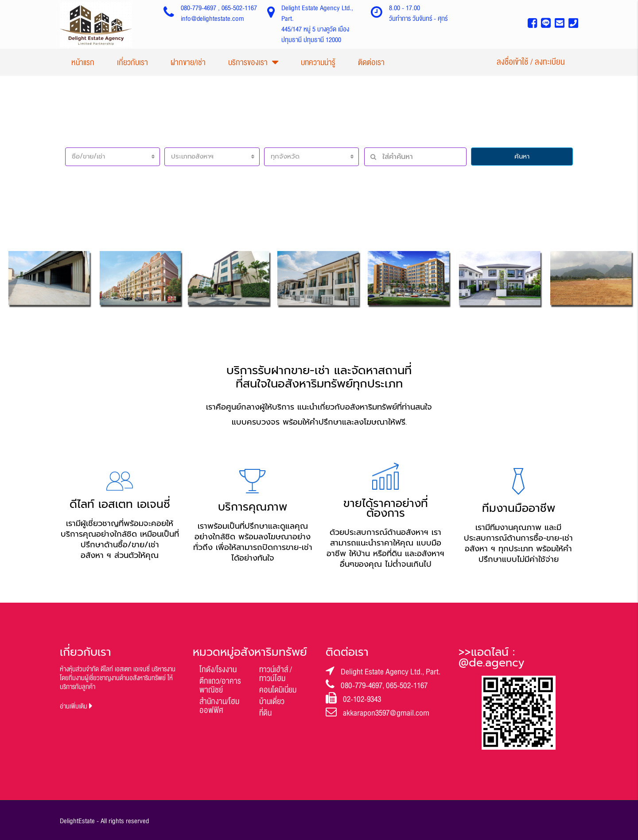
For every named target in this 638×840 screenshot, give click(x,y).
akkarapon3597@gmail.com (386, 713)
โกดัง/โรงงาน (218, 670)
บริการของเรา (248, 62)
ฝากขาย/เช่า (188, 62)
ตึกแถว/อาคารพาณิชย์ (220, 685)
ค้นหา (522, 156)
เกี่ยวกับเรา (132, 62)
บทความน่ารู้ (318, 62)
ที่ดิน (265, 713)
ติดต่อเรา (371, 62)
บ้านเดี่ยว (272, 701)
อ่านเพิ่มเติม (76, 706)
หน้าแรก (83, 62)
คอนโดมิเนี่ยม (278, 690)
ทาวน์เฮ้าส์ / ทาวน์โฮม (276, 674)
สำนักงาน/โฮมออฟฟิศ (219, 706)
